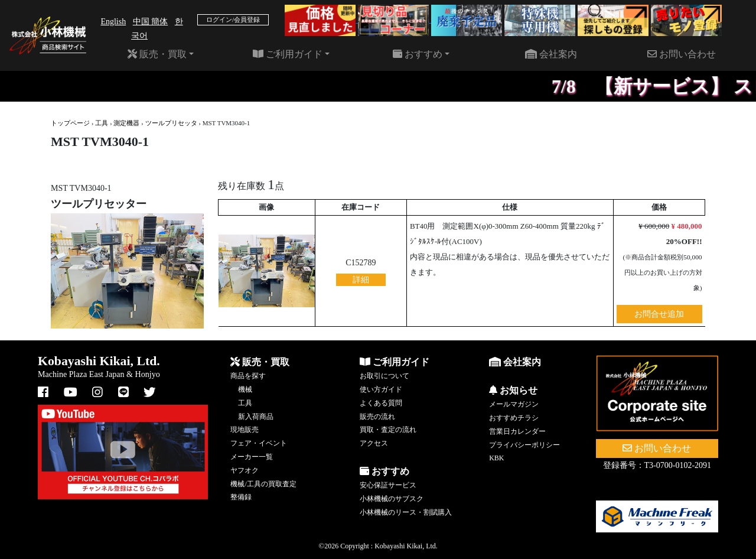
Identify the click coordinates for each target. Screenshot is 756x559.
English (113, 22)
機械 (245, 389)
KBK (496, 458)
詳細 (361, 280)
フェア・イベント (259, 443)
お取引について (384, 376)
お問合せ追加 (659, 314)
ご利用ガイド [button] (288, 54)
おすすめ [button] (418, 54)
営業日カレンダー (517, 431)
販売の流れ (377, 417)
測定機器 (126, 123)
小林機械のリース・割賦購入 (406, 512)
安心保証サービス (388, 485)
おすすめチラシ (514, 418)
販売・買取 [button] (157, 54)
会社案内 (551, 54)
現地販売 (245, 430)
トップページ (70, 123)
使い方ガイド (381, 389)
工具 (102, 123)
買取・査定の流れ (388, 430)
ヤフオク (245, 470)
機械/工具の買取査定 (263, 484)
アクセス (374, 443)
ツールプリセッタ (171, 123)
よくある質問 (381, 403)
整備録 (241, 497)
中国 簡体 (151, 22)
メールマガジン (514, 404)
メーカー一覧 (252, 457)
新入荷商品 (256, 417)
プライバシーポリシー (524, 445)
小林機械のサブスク (392, 499)
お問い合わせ (682, 54)
